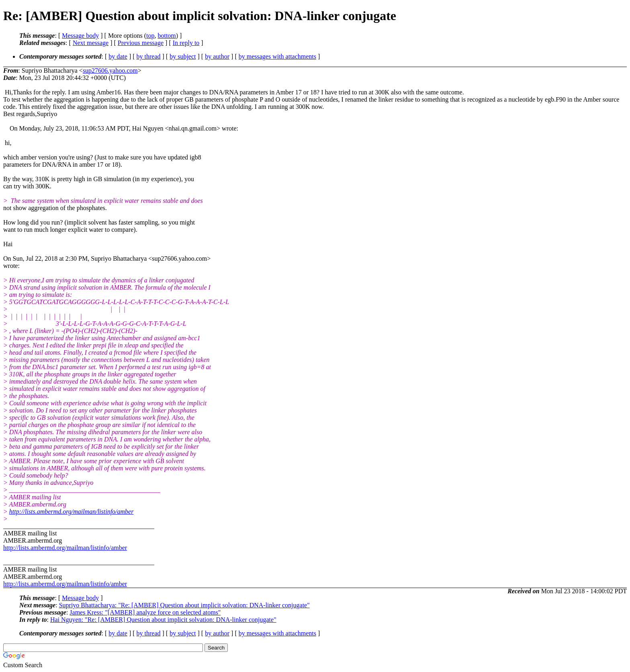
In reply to (186, 43)
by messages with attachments (277, 56)
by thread (149, 56)
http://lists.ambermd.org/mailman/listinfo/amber (72, 512)
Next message (91, 43)
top (150, 36)
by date (118, 56)
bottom (167, 36)
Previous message (141, 43)
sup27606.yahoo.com (110, 70)
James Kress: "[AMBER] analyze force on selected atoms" (145, 612)
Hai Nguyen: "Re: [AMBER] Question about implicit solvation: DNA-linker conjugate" (163, 620)
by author (217, 56)
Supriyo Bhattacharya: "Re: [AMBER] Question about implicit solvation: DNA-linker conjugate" (184, 605)
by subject (183, 56)
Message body (80, 36)
